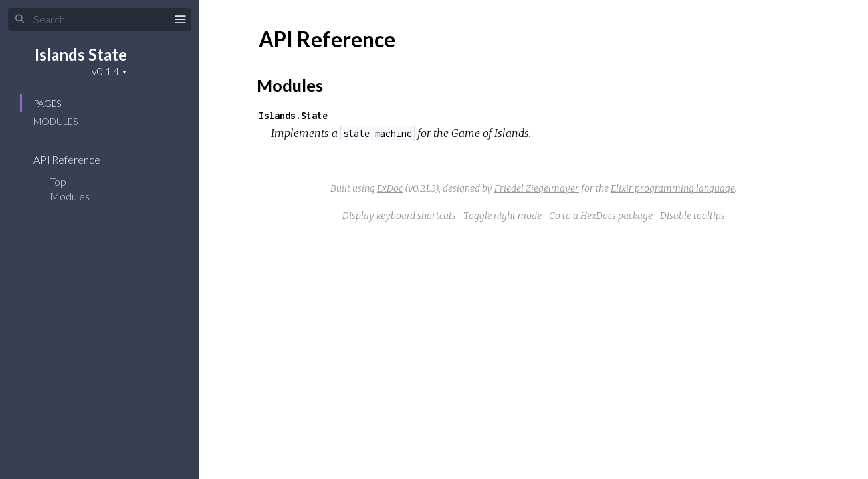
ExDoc (390, 188)
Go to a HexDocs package (601, 216)
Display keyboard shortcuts (399, 216)
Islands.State (293, 115)
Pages (47, 103)
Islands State (81, 54)
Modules (55, 121)
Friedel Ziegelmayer (537, 188)
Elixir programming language (673, 188)
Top (58, 181)
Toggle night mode (502, 216)
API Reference (75, 159)
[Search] (100, 19)
